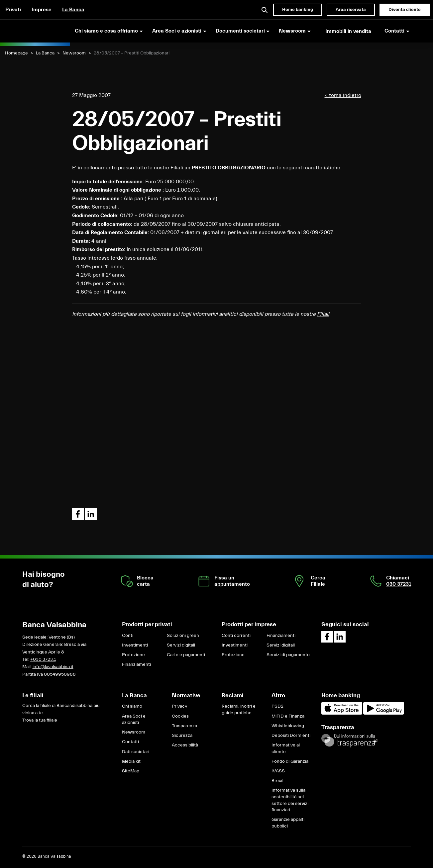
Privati (13, 10)
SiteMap (131, 771)
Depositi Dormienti (291, 736)
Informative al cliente (286, 748)
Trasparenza (184, 726)
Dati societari (136, 752)
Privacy (179, 706)
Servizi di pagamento (288, 655)
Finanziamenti (136, 664)
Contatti (130, 742)
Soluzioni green (183, 636)
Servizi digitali (181, 645)
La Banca (73, 10)
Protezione (133, 655)
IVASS (278, 771)
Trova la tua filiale (40, 720)
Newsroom (74, 53)
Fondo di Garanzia (290, 761)
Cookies (180, 716)
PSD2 (277, 706)
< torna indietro (343, 95)
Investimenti (135, 645)
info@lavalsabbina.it (53, 667)
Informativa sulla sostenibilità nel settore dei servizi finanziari (290, 800)
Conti (128, 636)
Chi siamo (132, 706)
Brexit (278, 781)
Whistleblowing (288, 726)
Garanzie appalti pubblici (288, 823)
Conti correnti (236, 636)
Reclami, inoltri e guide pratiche (239, 710)
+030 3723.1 (43, 659)
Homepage (16, 53)
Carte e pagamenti (186, 655)
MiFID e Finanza (288, 716)
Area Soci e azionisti (134, 720)
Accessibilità (185, 745)
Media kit (131, 761)
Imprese (42, 10)
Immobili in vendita (348, 31)
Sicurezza (182, 736)
